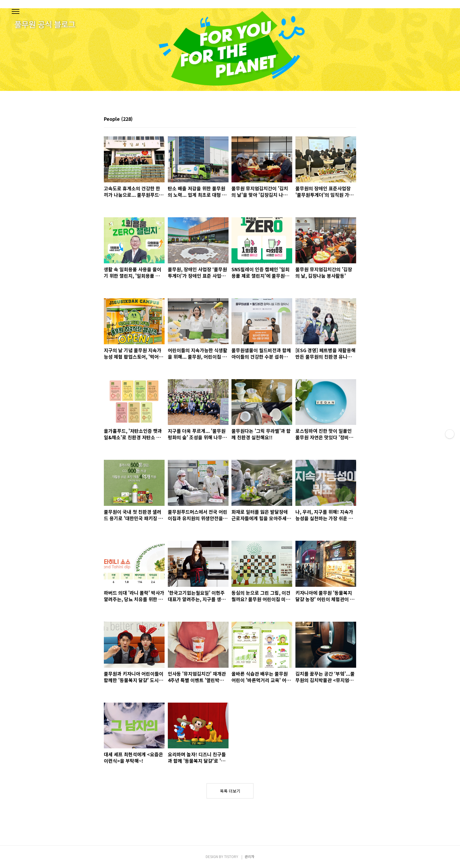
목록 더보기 (230, 791)
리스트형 (353, 119)
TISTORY (231, 856)
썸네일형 (344, 119)
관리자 (250, 856)
